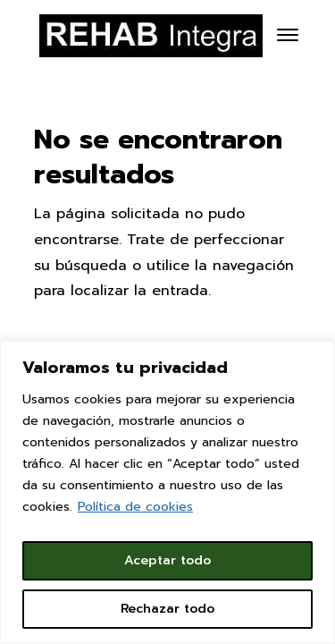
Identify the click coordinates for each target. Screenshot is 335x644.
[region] (167, 492)
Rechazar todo (167, 609)
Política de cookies (135, 507)
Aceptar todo (167, 560)
